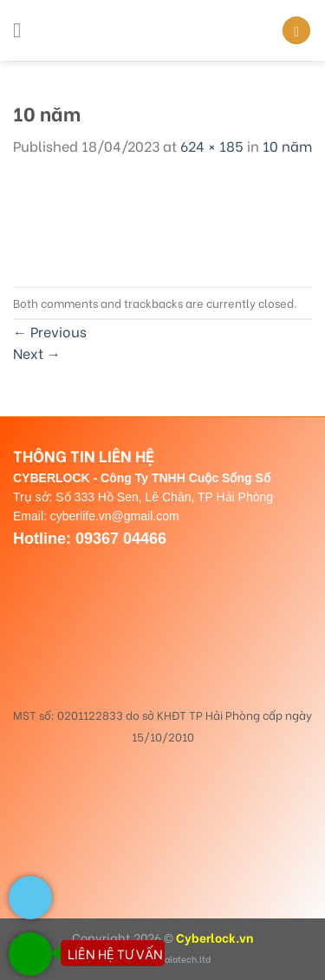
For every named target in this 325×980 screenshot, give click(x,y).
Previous (50, 331)
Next (37, 353)
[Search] (296, 31)
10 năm (287, 145)
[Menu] (23, 30)
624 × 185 (212, 145)
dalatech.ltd (185, 959)
